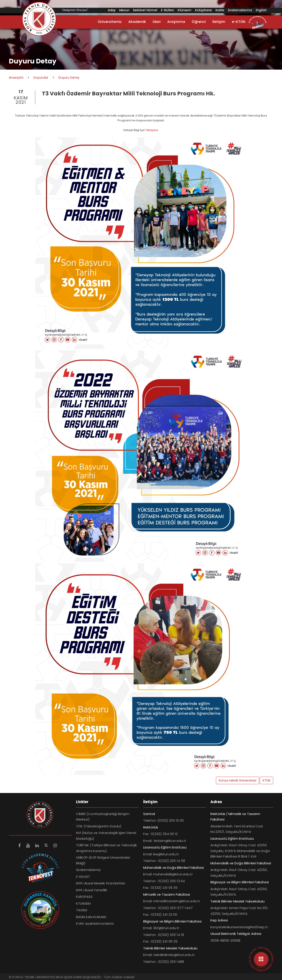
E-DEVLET (83, 877)
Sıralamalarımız (240, 10)
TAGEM (82, 910)
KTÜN (266, 780)
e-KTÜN (238, 22)
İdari (157, 22)
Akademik (137, 22)
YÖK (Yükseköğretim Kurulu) (99, 826)
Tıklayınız (152, 130)
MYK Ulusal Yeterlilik (92, 890)
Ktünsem (185, 10)
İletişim (219, 22)
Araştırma (176, 22)
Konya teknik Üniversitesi (237, 780)
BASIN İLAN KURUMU (91, 917)
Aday (112, 10)
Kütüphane (203, 10)
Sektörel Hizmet (145, 10)
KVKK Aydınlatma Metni (95, 923)
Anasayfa (16, 78)
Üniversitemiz (110, 22)
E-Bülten (167, 10)
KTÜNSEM (83, 903)
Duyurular (41, 78)
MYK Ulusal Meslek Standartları (101, 883)
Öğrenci (199, 22)
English (261, 10)
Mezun (124, 10)
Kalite (220, 10)
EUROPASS (84, 897)
